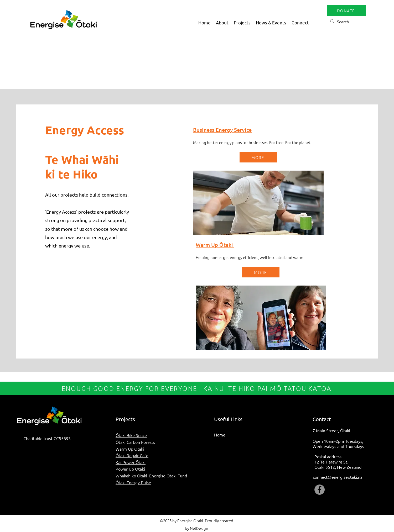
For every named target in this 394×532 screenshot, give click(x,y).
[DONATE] (346, 10)
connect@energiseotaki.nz (338, 477)
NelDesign (199, 528)
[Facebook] (320, 490)
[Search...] (346, 22)
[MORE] (258, 157)
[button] (222, 22)
